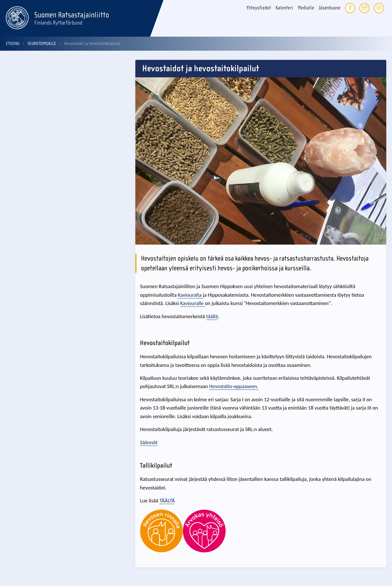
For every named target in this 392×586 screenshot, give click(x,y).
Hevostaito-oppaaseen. (234, 386)
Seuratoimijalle (42, 44)
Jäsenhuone (330, 8)
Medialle (306, 8)
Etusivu (13, 44)
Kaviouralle (193, 303)
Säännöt (149, 442)
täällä (212, 316)
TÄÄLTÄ (167, 501)
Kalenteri (284, 8)
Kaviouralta (190, 295)
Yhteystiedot (259, 8)
